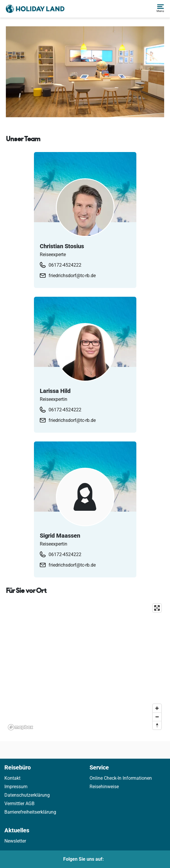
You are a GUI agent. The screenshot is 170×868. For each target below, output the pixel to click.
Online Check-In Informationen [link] (121, 778)
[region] (85, 667)
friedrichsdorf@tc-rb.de (72, 276)
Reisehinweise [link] (104, 787)
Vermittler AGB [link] (19, 804)
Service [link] (99, 767)
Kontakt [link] (12, 778)
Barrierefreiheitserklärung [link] (30, 812)
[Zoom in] (157, 708)
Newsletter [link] (15, 841)
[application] (85, 667)
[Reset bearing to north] (157, 725)
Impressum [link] (16, 787)
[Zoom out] (157, 717)
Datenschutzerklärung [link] (27, 795)
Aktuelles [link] (17, 830)
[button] (160, 9)
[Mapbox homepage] (20, 727)
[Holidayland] (35, 9)
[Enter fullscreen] (157, 608)
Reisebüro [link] (18, 767)
